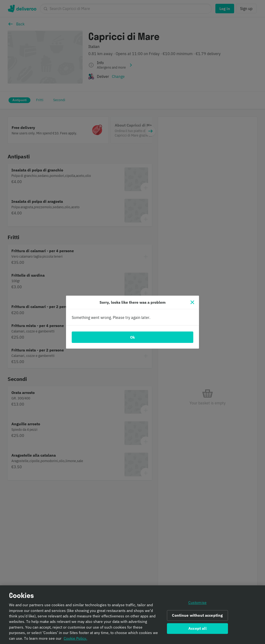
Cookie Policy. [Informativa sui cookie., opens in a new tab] (75, 641)
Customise (197, 606)
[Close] (192, 302)
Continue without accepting (197, 618)
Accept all (197, 631)
